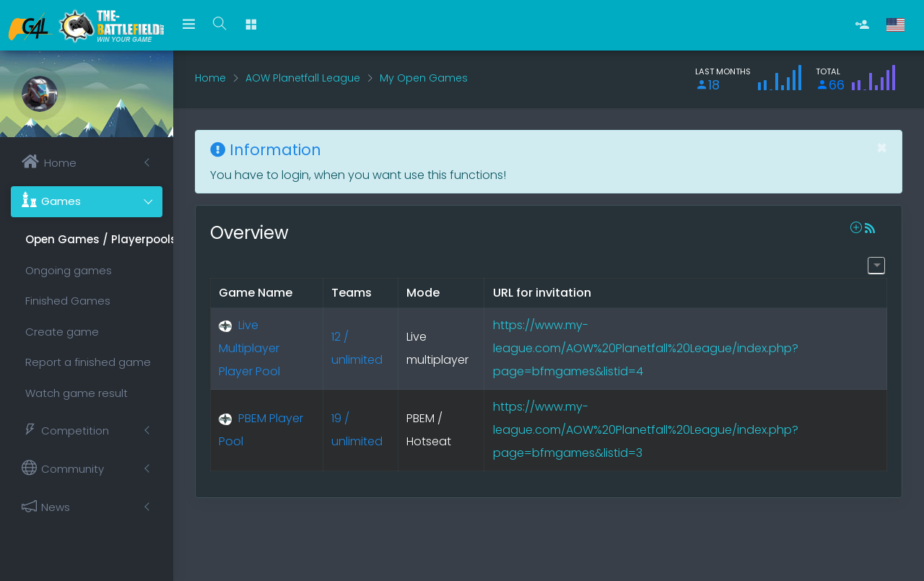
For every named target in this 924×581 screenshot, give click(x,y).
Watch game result (77, 393)
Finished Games (68, 301)
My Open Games (424, 78)
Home (210, 78)
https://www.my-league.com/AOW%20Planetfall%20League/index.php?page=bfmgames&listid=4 (646, 348)
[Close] (882, 148)
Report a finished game (88, 362)
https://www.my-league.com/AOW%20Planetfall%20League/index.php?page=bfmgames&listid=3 (646, 430)
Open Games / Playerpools (94, 239)
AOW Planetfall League (303, 78)
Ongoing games (69, 270)
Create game (62, 332)
